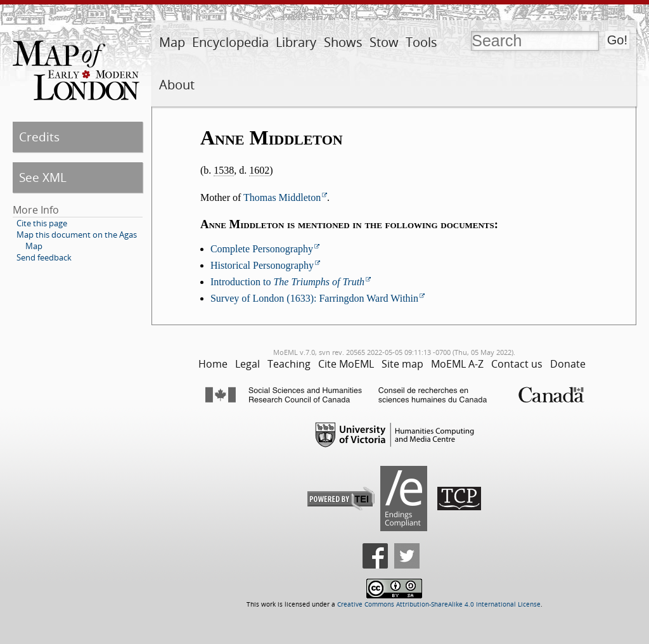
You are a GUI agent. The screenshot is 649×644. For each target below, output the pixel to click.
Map (172, 42)
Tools (421, 42)
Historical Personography (262, 265)
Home (213, 364)
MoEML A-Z (457, 364)
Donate (568, 364)
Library (296, 42)
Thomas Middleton (282, 197)
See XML (43, 177)
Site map (402, 364)
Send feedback (44, 257)
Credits (39, 137)
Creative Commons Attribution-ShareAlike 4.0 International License (439, 604)
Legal (247, 364)
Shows (343, 42)
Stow (384, 42)
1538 (224, 170)
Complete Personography (262, 249)
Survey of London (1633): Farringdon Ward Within (314, 298)
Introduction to (287, 282)
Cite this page (42, 223)
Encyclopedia (230, 42)
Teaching (289, 364)
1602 (259, 170)
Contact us (517, 364)
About (177, 85)
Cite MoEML (346, 364)
